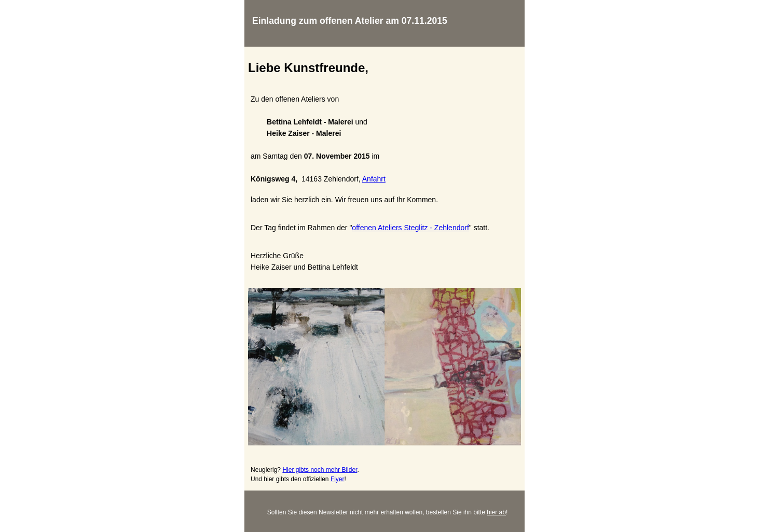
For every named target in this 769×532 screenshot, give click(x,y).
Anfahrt (374, 179)
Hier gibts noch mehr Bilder (320, 470)
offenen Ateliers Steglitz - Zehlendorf (410, 228)
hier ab (496, 512)
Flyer (338, 479)
